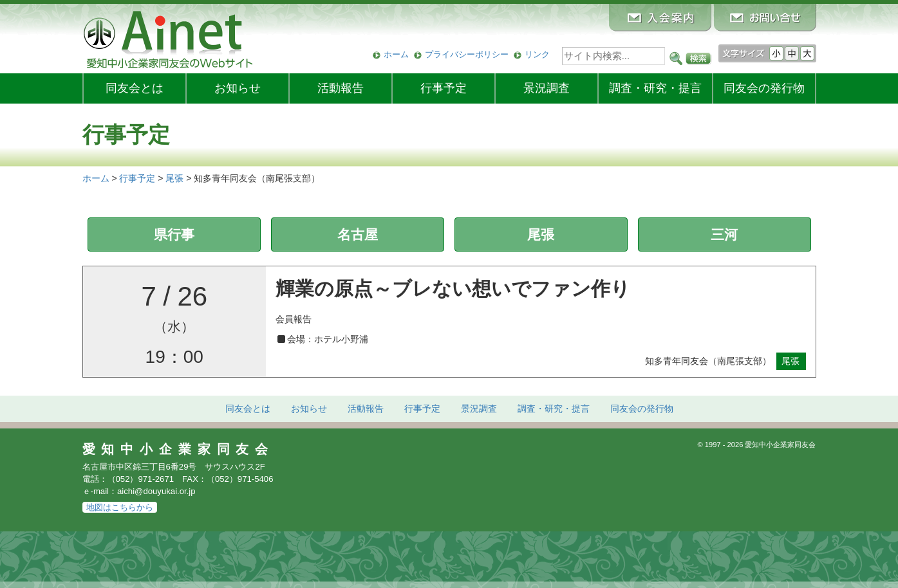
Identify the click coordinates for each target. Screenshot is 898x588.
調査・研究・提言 (655, 88)
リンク (537, 54)
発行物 (764, 88)
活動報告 (341, 88)
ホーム (396, 54)
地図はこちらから (120, 507)
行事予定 (444, 88)
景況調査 (547, 88)
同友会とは (135, 88)
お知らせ (238, 88)
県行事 (174, 234)
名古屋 (358, 234)
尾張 (541, 234)
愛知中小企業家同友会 (179, 449)
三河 (724, 234)
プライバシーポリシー (467, 54)
